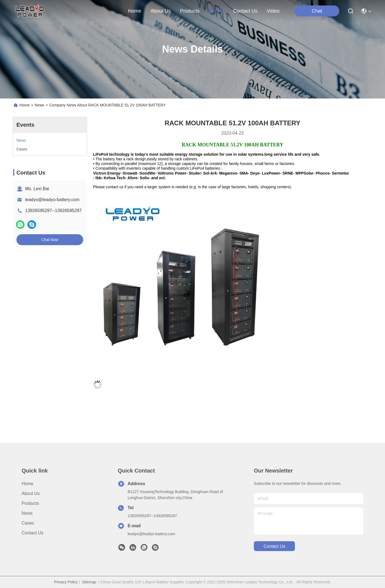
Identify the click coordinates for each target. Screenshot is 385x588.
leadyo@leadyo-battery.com (52, 200)
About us (31, 493)
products (190, 11)
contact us (245, 11)
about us (160, 11)
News (40, 105)
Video (273, 11)
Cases (28, 523)
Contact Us (32, 533)
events (216, 11)
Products (30, 503)
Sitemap (89, 582)
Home (134, 11)
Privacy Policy (66, 582)
